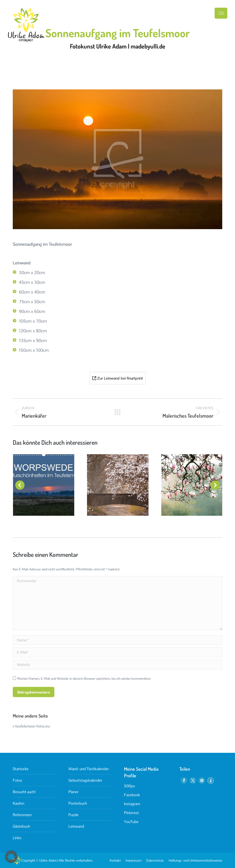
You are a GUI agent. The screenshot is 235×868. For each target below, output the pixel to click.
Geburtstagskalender (85, 780)
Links (17, 838)
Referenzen (22, 815)
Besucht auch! (24, 792)
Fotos (17, 780)
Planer (73, 792)
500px (129, 786)
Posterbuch (78, 803)
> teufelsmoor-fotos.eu (31, 726)
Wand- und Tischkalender (89, 769)
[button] (20, 485)
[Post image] (44, 485)
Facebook (132, 795)
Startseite (21, 769)
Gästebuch (21, 826)
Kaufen (18, 803)
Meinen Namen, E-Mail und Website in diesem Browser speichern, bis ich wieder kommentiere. (84, 679)
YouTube (131, 822)
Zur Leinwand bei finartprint (118, 378)
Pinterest (131, 813)
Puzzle (73, 815)
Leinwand (76, 826)
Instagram (132, 804)
